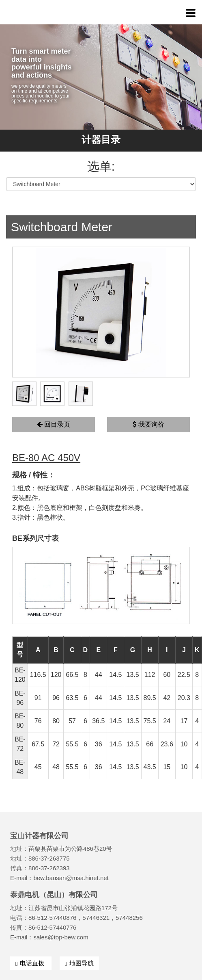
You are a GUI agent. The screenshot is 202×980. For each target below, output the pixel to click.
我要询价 (148, 424)
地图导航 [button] (79, 963)
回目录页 (54, 424)
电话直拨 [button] (31, 963)
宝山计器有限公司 (57, 12)
